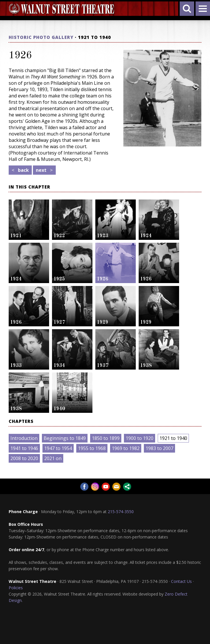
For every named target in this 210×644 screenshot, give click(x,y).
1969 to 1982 (126, 448)
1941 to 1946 (24, 448)
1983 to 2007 (159, 448)
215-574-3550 (121, 512)
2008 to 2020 (24, 458)
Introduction (24, 438)
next (44, 170)
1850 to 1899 (106, 438)
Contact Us (181, 581)
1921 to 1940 (173, 438)
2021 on (53, 458)
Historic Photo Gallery (41, 37)
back (20, 170)
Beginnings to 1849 (65, 438)
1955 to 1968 (92, 448)
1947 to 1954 (58, 448)
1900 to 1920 (140, 438)
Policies (16, 588)
